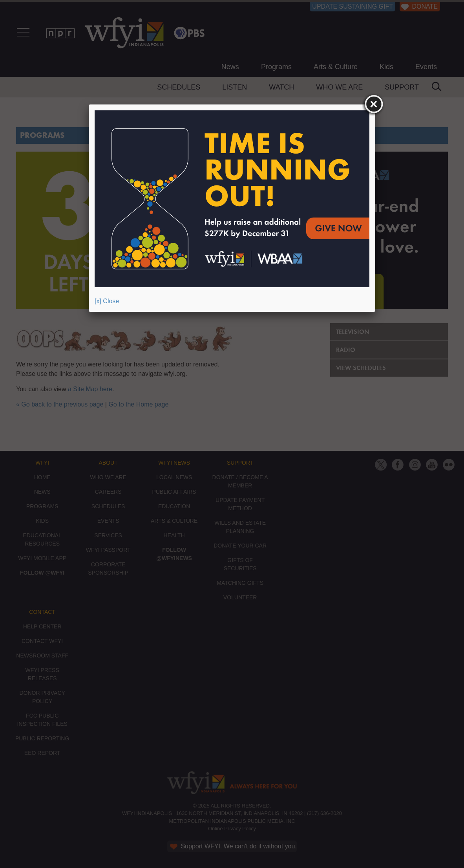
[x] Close (107, 301)
